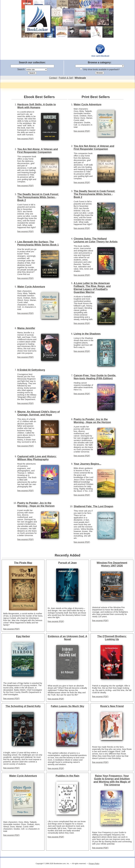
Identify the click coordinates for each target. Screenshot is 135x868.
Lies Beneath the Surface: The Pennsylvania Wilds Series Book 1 (38, 243)
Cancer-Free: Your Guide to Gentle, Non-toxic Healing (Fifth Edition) (95, 377)
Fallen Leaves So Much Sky (67, 706)
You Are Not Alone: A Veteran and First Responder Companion (38, 151)
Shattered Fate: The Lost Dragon (94, 506)
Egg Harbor (23, 636)
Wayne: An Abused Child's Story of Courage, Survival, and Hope (39, 413)
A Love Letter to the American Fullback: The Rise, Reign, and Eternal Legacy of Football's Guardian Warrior (92, 288)
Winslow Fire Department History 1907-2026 (112, 564)
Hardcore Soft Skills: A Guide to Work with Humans (37, 106)
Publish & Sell (66, 78)
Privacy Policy (94, 864)
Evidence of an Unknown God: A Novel (67, 638)
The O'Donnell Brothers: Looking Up (112, 638)
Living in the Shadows (87, 334)
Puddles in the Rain (67, 776)
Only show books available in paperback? (101, 69)
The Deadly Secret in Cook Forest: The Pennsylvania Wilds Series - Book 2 (38, 197)
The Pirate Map (23, 563)
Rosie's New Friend (112, 706)
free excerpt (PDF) (25, 139)
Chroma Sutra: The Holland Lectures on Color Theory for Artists (96, 240)
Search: (21, 69)
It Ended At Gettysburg (31, 370)
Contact (53, 78)
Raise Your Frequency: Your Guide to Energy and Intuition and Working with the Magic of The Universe (112, 780)
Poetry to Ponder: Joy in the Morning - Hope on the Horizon (36, 504)
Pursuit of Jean (67, 563)
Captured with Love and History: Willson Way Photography (37, 458)
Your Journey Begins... (88, 464)
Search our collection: (32, 62)
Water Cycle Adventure (31, 287)
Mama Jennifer (26, 328)
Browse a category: (100, 62)
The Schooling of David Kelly (23, 706)
